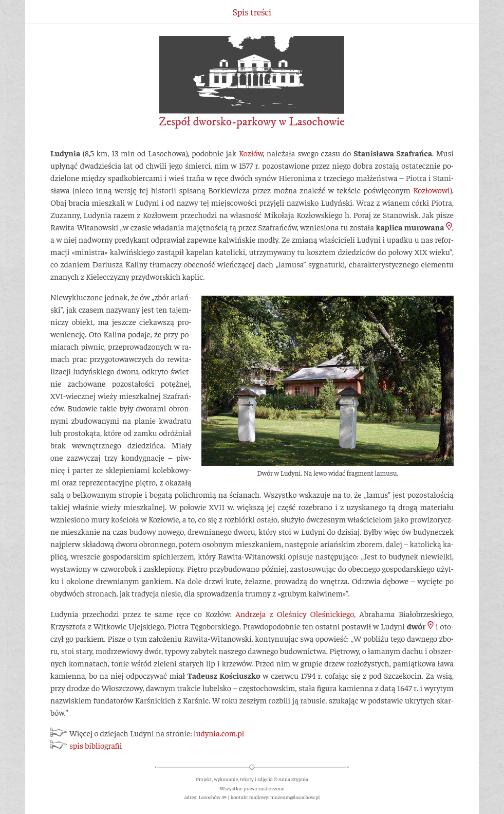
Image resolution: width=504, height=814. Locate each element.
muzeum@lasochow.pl (295, 797)
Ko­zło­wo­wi (431, 190)
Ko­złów (251, 153)
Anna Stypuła (293, 779)
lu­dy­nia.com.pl (219, 733)
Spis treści (252, 12)
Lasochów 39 (212, 797)
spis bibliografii (96, 745)
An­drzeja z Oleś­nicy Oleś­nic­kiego (295, 613)
